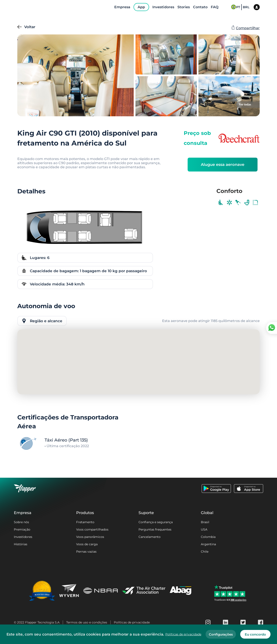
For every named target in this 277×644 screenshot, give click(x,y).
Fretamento (85, 522)
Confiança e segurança (156, 522)
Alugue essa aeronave (223, 165)
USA (204, 529)
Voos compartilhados (92, 529)
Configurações (221, 634)
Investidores (23, 537)
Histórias (21, 544)
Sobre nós (21, 522)
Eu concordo (255, 634)
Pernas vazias (86, 552)
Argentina (208, 544)
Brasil (205, 522)
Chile (205, 552)
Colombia (208, 537)
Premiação (22, 529)
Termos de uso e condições (87, 622)
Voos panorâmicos (90, 537)
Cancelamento (150, 537)
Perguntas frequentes (155, 529)
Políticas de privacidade (132, 622)
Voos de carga (87, 544)
